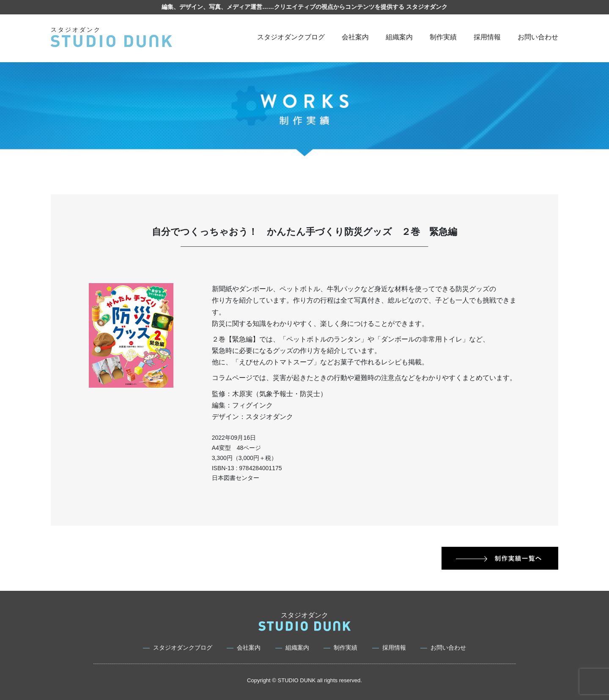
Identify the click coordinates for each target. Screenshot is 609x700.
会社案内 (355, 37)
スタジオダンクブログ (291, 37)
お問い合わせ (538, 37)
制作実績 (443, 37)
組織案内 (399, 37)
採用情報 (487, 37)
